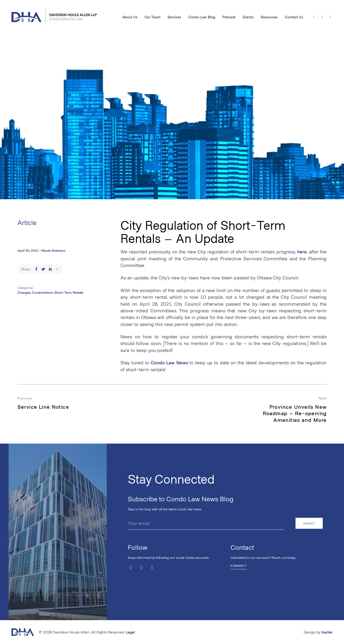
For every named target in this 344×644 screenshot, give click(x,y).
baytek (327, 632)
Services (174, 17)
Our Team (152, 17)
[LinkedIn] (330, 17)
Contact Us (294, 17)
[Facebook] (322, 17)
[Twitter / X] (314, 17)
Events (248, 17)
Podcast (229, 17)
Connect (239, 565)
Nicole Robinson (54, 250)
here (302, 251)
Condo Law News (169, 362)
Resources (269, 17)
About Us (130, 17)
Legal (130, 632)
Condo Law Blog (202, 17)
